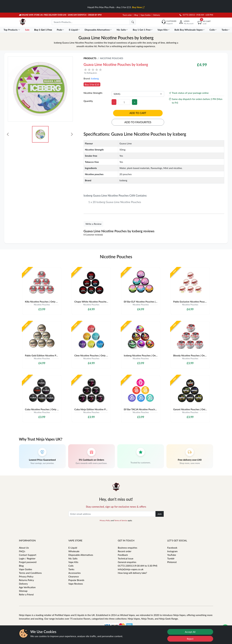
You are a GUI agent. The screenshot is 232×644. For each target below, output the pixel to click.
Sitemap (23, 591)
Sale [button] (27, 30)
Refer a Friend (26, 594)
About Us (24, 548)
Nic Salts (73, 558)
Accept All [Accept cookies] (190, 632)
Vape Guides (146, 15)
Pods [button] (61, 30)
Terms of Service (121, 520)
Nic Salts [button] (123, 30)
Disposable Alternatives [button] (99, 30)
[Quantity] (124, 102)
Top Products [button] (12, 30)
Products (90, 58)
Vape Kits (73, 562)
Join (160, 514)
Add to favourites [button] (138, 122)
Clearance (74, 576)
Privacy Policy (105, 520)
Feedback (123, 555)
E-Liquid (73, 548)
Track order (127, 15)
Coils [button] (214, 30)
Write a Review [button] (94, 224)
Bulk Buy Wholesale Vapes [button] (190, 30)
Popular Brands (76, 580)
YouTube (172, 555)
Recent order (125, 551)
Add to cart (138, 113)
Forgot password (28, 562)
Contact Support (28, 555)
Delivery (157, 15)
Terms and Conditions (30, 573)
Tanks (71, 569)
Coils (71, 566)
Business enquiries (128, 548)
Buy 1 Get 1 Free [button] (43, 30)
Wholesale (74, 551)
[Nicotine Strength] (138, 94)
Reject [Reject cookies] (190, 639)
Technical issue (126, 558)
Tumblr (171, 558)
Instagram (172, 551)
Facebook (172, 548)
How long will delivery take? (132, 573)
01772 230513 (187, 15)
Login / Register (27, 558)
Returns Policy (27, 580)
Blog (136, 15)
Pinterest (172, 562)
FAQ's (22, 551)
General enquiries (127, 562)
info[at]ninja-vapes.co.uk (131, 569)
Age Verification (27, 587)
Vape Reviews (76, 584)
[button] (130, 71)
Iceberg (95, 78)
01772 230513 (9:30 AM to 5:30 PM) (138, 566)
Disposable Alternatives (81, 555)
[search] (133, 22)
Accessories (75, 573)
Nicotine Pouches (112, 58)
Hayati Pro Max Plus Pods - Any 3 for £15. (116, 7)
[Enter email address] (112, 514)
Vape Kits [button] (164, 30)
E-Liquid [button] (75, 30)
